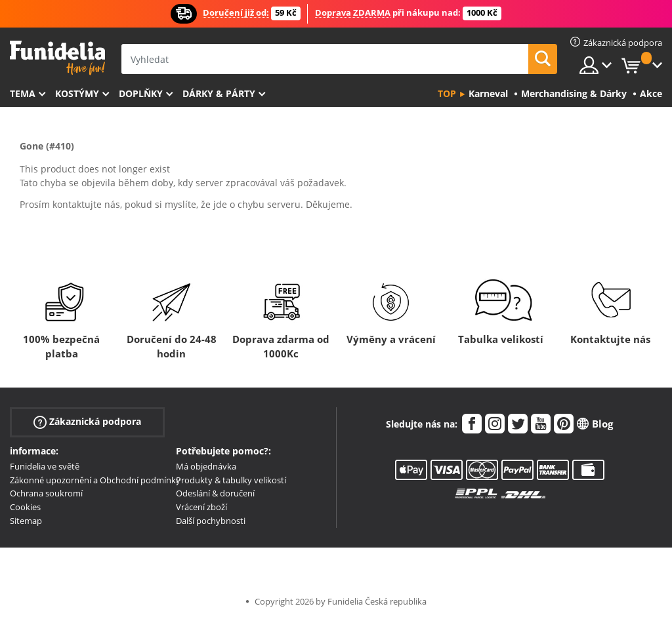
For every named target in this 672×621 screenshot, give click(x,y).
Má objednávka (206, 466)
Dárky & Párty (219, 93)
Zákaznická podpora (87, 422)
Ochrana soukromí (46, 493)
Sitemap (26, 521)
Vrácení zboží (201, 507)
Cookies (25, 507)
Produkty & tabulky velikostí (231, 480)
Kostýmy (77, 93)
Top (447, 93)
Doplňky (141, 93)
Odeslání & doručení (215, 493)
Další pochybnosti (211, 521)
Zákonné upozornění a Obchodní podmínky (95, 480)
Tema (23, 93)
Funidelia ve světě (45, 466)
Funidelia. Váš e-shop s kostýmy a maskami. (57, 58)
